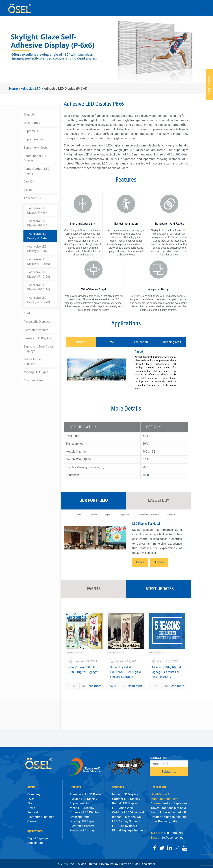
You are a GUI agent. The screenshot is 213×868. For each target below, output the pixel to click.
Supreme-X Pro (34, 139)
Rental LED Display (125, 803)
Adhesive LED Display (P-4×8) (37, 210)
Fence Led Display (82, 830)
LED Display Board (125, 826)
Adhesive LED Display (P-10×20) (39, 274)
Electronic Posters (36, 330)
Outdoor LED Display (126, 799)
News (31, 808)
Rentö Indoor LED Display (35, 158)
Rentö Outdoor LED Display (37, 171)
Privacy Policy (109, 864)
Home (14, 89)
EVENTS (94, 619)
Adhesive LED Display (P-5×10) (38, 223)
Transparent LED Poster (86, 794)
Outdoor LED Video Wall (128, 812)
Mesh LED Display (82, 808)
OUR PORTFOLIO (94, 526)
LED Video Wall (122, 808)
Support (33, 812)
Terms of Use (130, 864)
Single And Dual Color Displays (38, 349)
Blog (30, 803)
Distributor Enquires (41, 817)
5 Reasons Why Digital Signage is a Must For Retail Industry (166, 703)
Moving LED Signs (36, 372)
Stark (27, 313)
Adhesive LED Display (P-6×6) (37, 236)
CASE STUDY (158, 526)
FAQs (31, 799)
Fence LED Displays (37, 322)
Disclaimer (148, 864)
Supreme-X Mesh (35, 148)
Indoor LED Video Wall (127, 817)
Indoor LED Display (125, 794)
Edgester (30, 114)
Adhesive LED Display (84, 812)
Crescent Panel (34, 380)
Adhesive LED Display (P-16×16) (39, 287)
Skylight (29, 190)
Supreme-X (31, 131)
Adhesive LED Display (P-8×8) (37, 249)
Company (34, 794)
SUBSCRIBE (158, 758)
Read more (94, 716)
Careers (32, 821)
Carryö (28, 181)
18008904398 (167, 833)
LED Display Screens (126, 821)
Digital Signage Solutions (129, 830)
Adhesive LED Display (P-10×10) (39, 262)
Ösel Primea (32, 123)
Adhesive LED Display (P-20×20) (39, 300)
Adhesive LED (32, 89)
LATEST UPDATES (159, 619)
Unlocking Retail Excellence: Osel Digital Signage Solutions (125, 703)
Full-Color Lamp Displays (34, 361)
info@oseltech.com (168, 838)
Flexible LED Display (37, 338)
